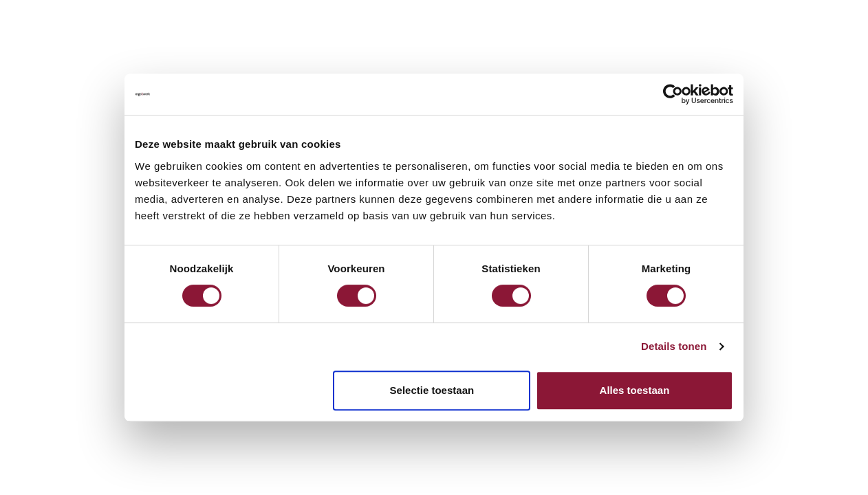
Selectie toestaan (432, 390)
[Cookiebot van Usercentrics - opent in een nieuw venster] (673, 94)
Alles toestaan (635, 390)
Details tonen (674, 346)
